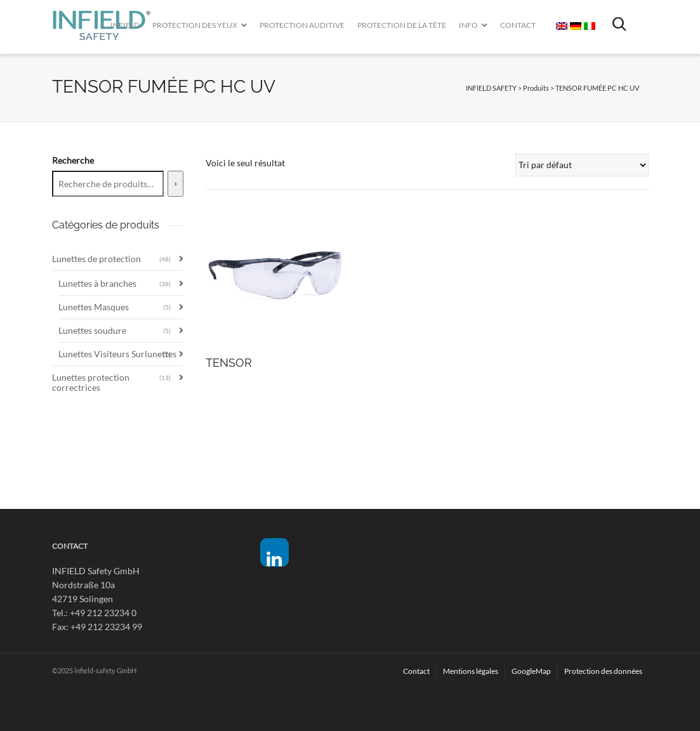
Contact (416, 671)
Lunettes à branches (97, 283)
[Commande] (582, 165)
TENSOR (229, 363)
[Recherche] (176, 184)
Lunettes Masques (94, 307)
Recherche (73, 160)
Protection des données (603, 671)
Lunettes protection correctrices (91, 382)
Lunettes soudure (92, 330)
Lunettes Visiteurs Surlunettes (117, 354)
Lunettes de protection (96, 259)
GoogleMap (531, 671)
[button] (274, 552)
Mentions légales (471, 671)
